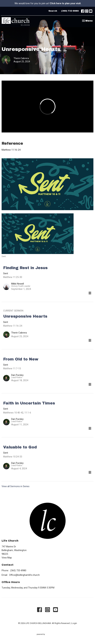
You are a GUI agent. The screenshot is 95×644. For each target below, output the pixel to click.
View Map (7, 558)
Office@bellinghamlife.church (24, 575)
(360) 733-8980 (70, 11)
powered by (48, 634)
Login (74, 623)
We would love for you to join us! (48, 3)
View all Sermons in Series (16, 486)
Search (53, 11)
